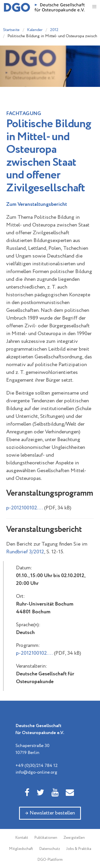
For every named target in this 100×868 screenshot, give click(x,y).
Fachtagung (24, 114)
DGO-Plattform (50, 860)
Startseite (11, 30)
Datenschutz (50, 849)
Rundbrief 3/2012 (25, 552)
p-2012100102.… (24, 508)
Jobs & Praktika (79, 849)
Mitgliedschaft (21, 849)
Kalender (35, 30)
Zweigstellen (74, 838)
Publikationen (46, 838)
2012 (54, 30)
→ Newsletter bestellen (50, 813)
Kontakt (22, 838)
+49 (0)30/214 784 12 (37, 766)
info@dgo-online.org (36, 772)
